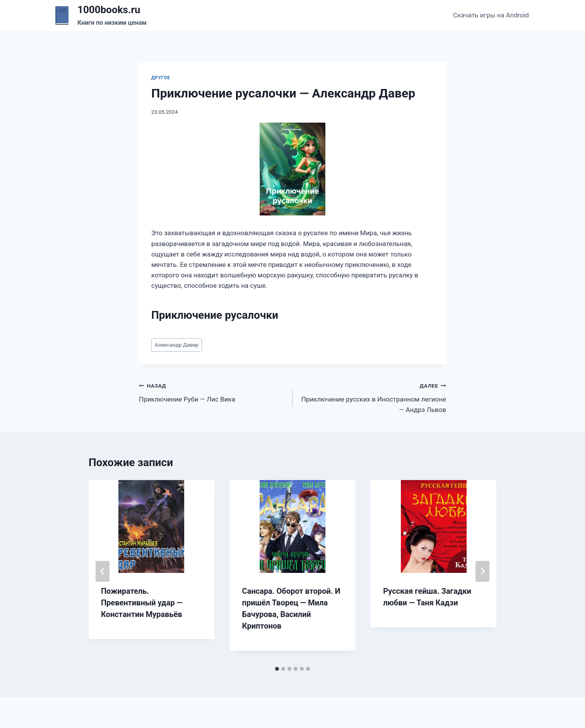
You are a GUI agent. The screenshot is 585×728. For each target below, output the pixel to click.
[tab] (277, 669)
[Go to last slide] (103, 571)
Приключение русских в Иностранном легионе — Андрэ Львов (373, 397)
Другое (161, 78)
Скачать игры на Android (491, 15)
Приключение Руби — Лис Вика (212, 392)
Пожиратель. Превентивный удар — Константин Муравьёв (142, 603)
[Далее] (482, 571)
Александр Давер (177, 345)
